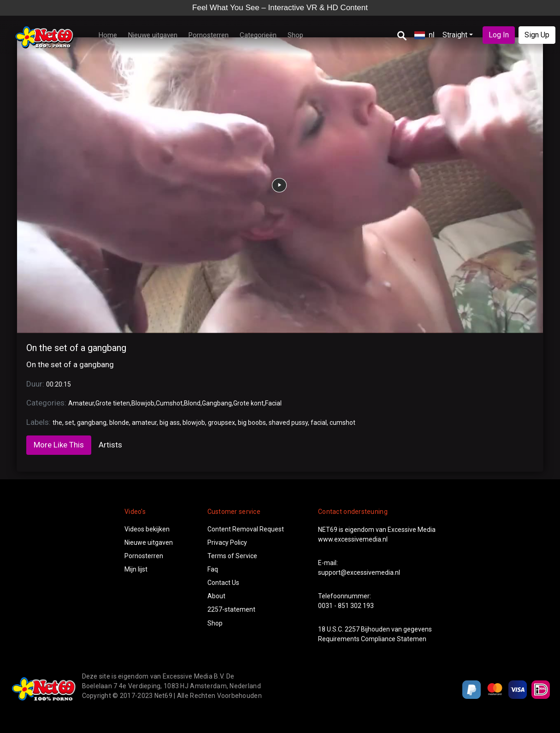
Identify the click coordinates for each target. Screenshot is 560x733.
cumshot (342, 423)
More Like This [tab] (59, 445)
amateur (144, 423)
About (216, 596)
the (57, 423)
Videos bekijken (147, 529)
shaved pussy (288, 423)
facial (319, 423)
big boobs (252, 423)
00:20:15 (59, 384)
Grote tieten (113, 403)
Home (108, 35)
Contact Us (223, 583)
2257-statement (231, 609)
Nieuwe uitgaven (153, 35)
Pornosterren (209, 35)
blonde (119, 423)
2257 (352, 629)
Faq (213, 569)
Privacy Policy (227, 542)
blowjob (194, 423)
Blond (192, 403)
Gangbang (217, 403)
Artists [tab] (110, 445)
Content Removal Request (246, 529)
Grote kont (248, 403)
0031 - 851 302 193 (346, 606)
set (70, 423)
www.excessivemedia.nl (353, 539)
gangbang (92, 423)
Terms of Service (232, 556)
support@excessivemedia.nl (359, 572)
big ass (170, 423)
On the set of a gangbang (76, 348)
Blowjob (143, 403)
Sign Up (537, 35)
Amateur (81, 403)
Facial (273, 403)
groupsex (221, 423)
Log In (499, 35)
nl (424, 35)
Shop (295, 35)
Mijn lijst (136, 569)
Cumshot (169, 403)
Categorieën (258, 35)
